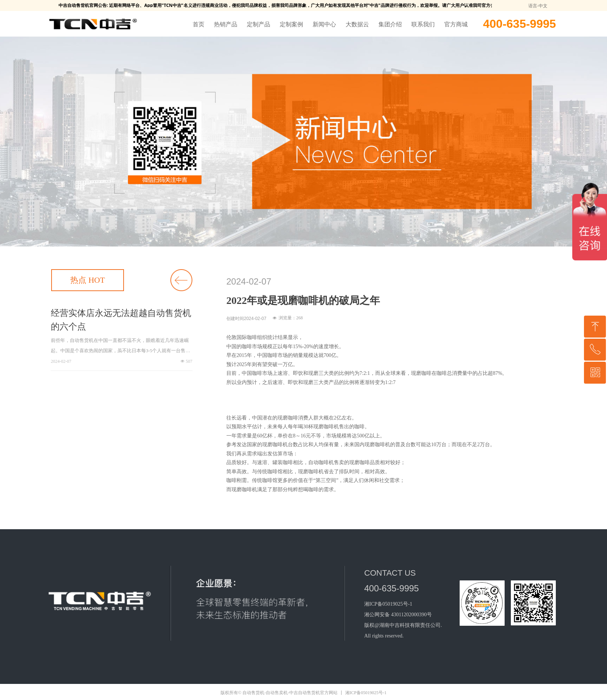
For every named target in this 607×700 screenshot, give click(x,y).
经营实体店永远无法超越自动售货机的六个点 (121, 320)
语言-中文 (538, 6)
